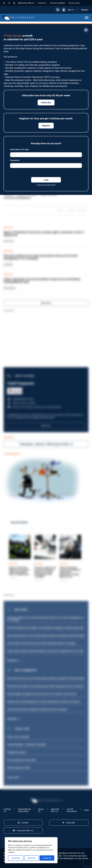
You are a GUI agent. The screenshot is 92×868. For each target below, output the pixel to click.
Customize (16, 858)
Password (15, 160)
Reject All (31, 858)
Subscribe (46, 102)
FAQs (86, 810)
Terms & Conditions (57, 3)
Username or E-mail (19, 149)
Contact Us (42, 3)
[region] (31, 850)
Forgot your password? (46, 185)
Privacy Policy (74, 3)
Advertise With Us (27, 3)
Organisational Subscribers (24, 810)
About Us (41, 810)
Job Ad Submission (72, 810)
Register (46, 126)
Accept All (47, 858)
